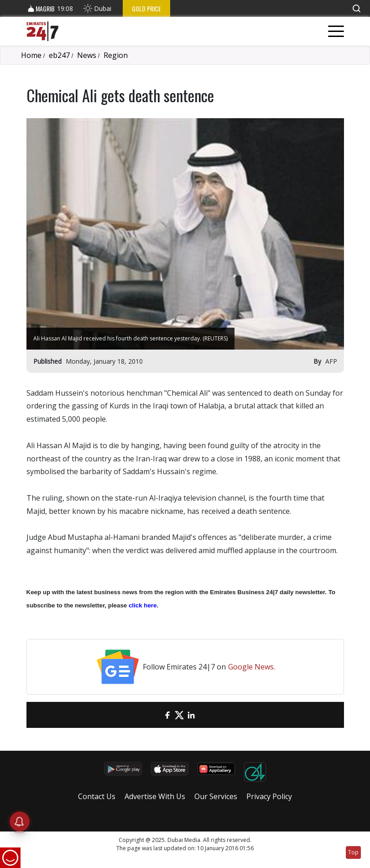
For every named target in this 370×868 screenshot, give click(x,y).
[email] (156, 715)
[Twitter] (179, 715)
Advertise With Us (155, 796)
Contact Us (97, 796)
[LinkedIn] (191, 715)
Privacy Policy (269, 796)
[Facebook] (167, 715)
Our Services (216, 796)
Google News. (252, 667)
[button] (356, 8)
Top (353, 852)
